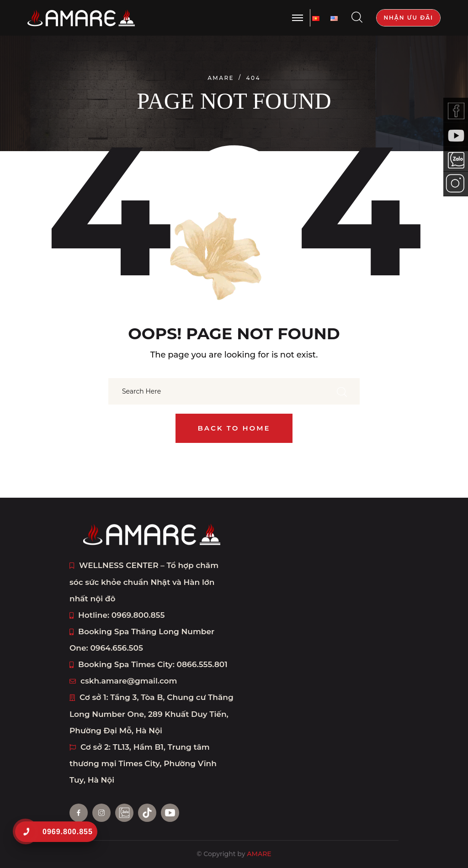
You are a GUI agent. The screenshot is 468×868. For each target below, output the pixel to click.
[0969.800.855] (26, 832)
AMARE (259, 854)
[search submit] (342, 392)
